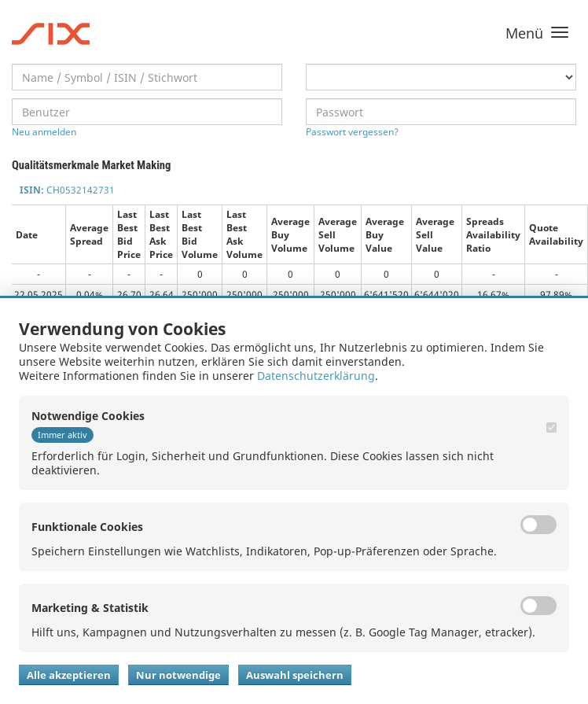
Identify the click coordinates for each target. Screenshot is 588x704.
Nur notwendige (178, 675)
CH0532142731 (67, 190)
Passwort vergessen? (352, 132)
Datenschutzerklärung (316, 376)
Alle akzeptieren (69, 675)
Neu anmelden (44, 132)
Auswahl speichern (295, 675)
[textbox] (147, 77)
